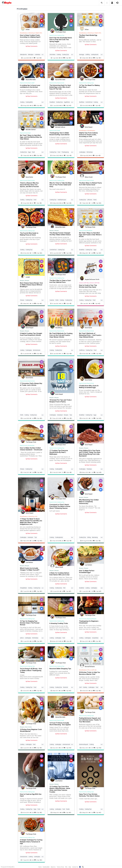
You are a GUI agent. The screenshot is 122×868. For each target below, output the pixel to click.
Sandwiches (31, 445)
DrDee (28, 30)
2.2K (32, 591)
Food (33, 152)
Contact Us (75, 867)
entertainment (66, 744)
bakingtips (31, 54)
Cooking (59, 54)
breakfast (82, 588)
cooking (22, 350)
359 (61, 58)
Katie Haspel (89, 127)
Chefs (57, 300)
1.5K (32, 354)
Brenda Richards (90, 667)
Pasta (95, 200)
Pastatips (89, 469)
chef (80, 687)
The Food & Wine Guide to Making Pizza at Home (29, 234)
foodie (68, 809)
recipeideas (95, 638)
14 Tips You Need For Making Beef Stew (89, 86)
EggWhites (67, 102)
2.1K (61, 303)
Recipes (52, 231)
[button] (102, 3)
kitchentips (35, 638)
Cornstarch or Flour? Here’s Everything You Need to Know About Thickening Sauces (60, 506)
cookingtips (82, 152)
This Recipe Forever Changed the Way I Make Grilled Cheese (60, 234)
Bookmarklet (46, 867)
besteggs (82, 54)
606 (90, 105)
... (43, 54)
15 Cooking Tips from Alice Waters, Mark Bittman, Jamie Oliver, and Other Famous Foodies (60, 789)
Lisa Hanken (29, 562)
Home (40, 867)
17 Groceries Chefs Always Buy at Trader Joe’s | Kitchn (31, 384)
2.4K (62, 541)
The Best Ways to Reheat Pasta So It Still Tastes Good (90, 184)
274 (31, 58)
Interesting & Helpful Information (37, 33)
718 (61, 253)
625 (91, 58)
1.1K (91, 203)
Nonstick (66, 687)
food (64, 638)
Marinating (95, 537)
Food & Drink (53, 35)
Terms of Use (60, 867)
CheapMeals (23, 588)
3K (61, 813)
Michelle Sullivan (31, 130)
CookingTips (66, 54)
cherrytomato (24, 857)
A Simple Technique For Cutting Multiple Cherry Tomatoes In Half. (31, 842)
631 (32, 203)
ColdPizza (82, 350)
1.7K (32, 253)
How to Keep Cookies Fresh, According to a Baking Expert (30, 36)
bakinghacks (23, 54)
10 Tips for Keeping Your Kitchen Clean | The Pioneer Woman (30, 623)
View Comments (32, 46)
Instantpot (60, 415)
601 (62, 155)
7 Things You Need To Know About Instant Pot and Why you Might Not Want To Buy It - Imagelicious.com (31, 522)
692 (61, 203)
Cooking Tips (61, 35)
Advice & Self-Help (84, 283)
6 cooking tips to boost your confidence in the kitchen (30, 86)
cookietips (37, 54)
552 (32, 155)
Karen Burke (29, 177)
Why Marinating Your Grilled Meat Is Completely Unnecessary (89, 502)
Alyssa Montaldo (31, 80)
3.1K (91, 813)
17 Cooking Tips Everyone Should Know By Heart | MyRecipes (59, 452)
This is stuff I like (92, 670)
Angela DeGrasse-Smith (92, 279)
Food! (29, 133)
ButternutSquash (84, 744)
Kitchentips (90, 152)
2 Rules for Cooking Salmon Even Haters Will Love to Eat (59, 574)
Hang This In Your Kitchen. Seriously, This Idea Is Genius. (89, 795)
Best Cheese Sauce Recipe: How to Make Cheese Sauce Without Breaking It (31, 285)
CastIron (52, 300)
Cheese (22, 300)
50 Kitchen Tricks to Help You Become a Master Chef (89, 673)
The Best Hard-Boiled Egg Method (88, 36)
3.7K (91, 748)
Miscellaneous (24, 33)
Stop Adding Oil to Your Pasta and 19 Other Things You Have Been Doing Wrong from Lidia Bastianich (90, 453)
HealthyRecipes (62, 200)
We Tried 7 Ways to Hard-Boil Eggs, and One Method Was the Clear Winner (31, 137)
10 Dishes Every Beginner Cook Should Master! (31, 730)
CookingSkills (29, 102)
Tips (71, 415)
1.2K (32, 303)
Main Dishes (28, 727)
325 (32, 105)
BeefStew (82, 102)
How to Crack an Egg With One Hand (31, 795)
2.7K (61, 748)
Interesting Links (33, 516)
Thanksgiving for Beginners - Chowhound (89, 622)
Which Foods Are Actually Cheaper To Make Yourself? (30, 569)
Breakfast (52, 102)
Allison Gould (89, 177)
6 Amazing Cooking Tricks (59, 623)
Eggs (29, 152)
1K (91, 155)
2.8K (61, 691)
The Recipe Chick (60, 32)
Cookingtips (29, 350)
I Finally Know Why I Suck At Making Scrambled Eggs (89, 387)
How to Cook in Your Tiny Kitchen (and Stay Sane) (88, 286)
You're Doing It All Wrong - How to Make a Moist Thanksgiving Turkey (31, 670)
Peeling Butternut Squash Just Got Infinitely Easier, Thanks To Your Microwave (90, 720)
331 (61, 105)
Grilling (89, 537)
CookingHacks (59, 537)
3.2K (91, 691)
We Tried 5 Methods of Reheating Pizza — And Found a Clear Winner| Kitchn (90, 335)
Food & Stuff (31, 83)
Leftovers (90, 200)
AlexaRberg (59, 328)
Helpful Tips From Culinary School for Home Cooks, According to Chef (88, 135)
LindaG (28, 277)
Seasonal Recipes (92, 619)
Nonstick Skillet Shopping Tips (60, 669)
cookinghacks (95, 54)
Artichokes (53, 54)
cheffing (88, 54)
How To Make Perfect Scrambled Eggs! (87, 572)
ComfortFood (89, 102)
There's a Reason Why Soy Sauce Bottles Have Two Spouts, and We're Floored (29, 185)
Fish (64, 588)
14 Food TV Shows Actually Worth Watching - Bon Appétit (60, 724)
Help (70, 867)
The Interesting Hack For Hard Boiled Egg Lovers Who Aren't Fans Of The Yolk (60, 87)
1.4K (91, 253)
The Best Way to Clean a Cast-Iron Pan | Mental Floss (60, 281)
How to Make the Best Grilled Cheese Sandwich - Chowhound (31, 449)
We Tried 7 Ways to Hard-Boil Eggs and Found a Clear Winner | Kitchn (90, 235)
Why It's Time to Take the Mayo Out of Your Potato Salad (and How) (61, 185)
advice (22, 638)
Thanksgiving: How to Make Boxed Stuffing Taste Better (60, 134)
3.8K (62, 641)
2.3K (32, 641)
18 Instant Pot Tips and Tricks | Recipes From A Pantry (61, 401)
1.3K (32, 472)
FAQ (66, 867)
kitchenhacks (37, 350)
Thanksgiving (65, 152)
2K (91, 541)
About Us (53, 867)
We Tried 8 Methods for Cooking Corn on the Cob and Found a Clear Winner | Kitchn (61, 335)
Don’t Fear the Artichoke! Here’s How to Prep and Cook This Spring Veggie (61, 40)
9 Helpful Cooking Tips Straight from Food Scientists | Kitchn (31, 334)
